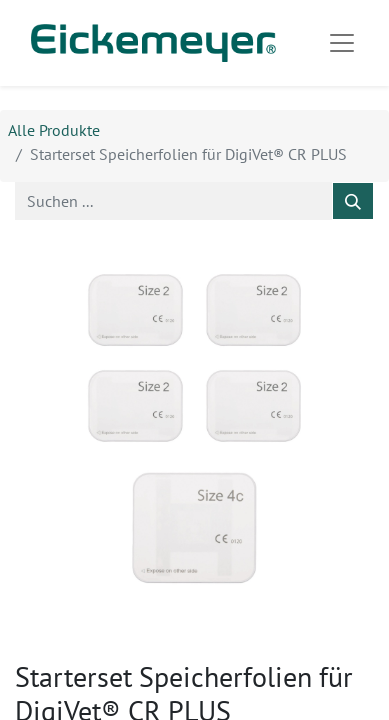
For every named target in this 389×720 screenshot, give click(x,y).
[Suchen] (353, 201)
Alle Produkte (54, 130)
